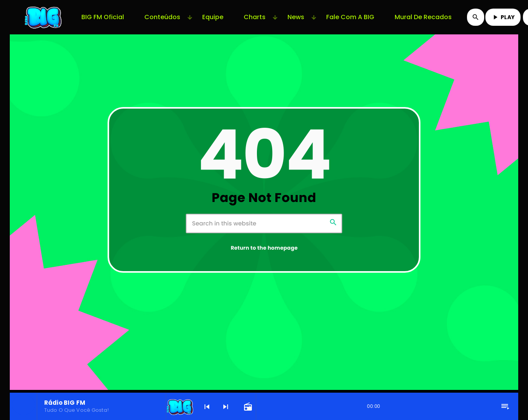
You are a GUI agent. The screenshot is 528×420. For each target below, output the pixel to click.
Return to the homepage (264, 248)
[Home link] (44, 17)
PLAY (503, 17)
